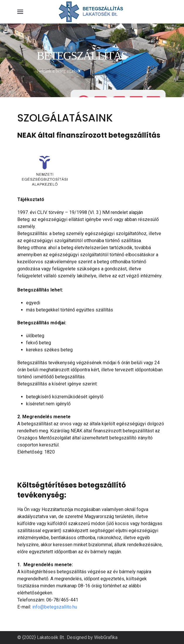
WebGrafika (106, 637)
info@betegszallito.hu (55, 607)
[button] (20, 12)
